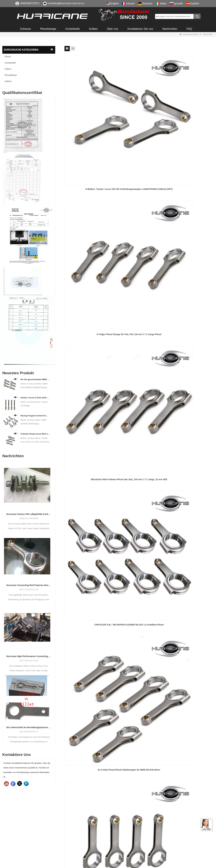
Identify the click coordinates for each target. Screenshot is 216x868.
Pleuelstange (48, 29)
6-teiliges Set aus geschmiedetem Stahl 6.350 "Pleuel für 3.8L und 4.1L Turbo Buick (88, 364)
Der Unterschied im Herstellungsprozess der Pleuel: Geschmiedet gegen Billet (29, 727)
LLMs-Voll (118, 857)
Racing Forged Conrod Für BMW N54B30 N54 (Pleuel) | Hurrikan (35, 416)
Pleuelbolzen (11, 75)
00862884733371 (30, 3)
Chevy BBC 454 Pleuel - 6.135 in (190, 363)
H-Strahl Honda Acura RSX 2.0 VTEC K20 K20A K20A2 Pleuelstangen (35, 434)
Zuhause (25, 29)
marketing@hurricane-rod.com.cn (66, 3)
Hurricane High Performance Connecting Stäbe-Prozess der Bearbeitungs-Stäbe (29, 656)
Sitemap (117, 846)
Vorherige (105, 448)
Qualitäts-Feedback (124, 841)
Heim (94, 448)
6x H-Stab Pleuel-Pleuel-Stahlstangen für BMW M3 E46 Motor (139, 173)
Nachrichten (170, 29)
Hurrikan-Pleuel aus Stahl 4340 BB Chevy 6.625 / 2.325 (139, 301)
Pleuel (8, 57)
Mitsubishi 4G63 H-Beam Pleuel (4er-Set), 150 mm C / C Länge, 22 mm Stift (190, 109)
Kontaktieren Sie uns (140, 29)
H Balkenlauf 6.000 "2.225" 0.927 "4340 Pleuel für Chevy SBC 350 (88, 428)
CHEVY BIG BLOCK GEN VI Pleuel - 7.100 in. (139, 363)
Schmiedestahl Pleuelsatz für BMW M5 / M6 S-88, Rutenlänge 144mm (190, 428)
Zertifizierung (120, 824)
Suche (196, 34)
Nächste (137, 448)
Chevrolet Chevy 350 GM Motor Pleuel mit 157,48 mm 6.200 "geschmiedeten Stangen (190, 301)
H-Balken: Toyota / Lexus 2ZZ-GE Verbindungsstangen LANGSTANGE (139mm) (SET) (88, 110)
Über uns (113, 29)
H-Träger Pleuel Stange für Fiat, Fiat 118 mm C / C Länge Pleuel (139, 109)
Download (118, 830)
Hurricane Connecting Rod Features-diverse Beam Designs (29, 585)
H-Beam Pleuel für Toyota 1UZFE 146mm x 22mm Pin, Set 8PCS (88, 237)
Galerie (8, 81)
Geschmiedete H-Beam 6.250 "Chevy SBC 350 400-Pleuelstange (190, 237)
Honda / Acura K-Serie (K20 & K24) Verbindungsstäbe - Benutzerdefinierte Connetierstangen (35, 398)
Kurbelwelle (73, 29)
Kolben (93, 29)
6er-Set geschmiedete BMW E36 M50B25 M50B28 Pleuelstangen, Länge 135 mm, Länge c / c (35, 379)
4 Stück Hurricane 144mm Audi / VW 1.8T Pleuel (190, 173)
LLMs (116, 852)
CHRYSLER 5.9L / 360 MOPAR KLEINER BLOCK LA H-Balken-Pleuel (88, 173)
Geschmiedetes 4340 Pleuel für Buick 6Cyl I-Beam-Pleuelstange (139, 428)
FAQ (189, 29)
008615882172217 (32, 833)
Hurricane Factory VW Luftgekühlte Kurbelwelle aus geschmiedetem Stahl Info (29, 514)
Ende (147, 448)
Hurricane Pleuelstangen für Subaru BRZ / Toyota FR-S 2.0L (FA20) (88, 301)
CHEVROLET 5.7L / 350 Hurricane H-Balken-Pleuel (139, 237)
